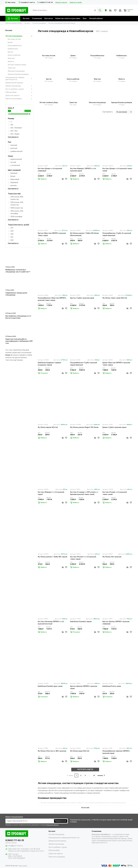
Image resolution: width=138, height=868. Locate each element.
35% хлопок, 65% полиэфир (17, 212)
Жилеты (11, 62)
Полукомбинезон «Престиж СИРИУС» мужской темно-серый (52, 299)
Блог (85, 19)
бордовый (14, 182)
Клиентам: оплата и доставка (68, 19)
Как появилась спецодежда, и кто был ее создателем (18, 317)
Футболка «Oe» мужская (112, 557)
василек (14, 186)
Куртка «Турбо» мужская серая (82, 298)
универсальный (16, 151)
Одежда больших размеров (18, 74)
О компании (37, 19)
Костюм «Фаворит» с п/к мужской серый (51, 493)
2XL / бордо (15, 134)
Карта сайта (23, 866)
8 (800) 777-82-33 (45, 2)
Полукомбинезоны (15, 46)
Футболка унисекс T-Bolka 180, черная (52, 557)
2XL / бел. (14, 131)
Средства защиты (19, 96)
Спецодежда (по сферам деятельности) (19, 79)
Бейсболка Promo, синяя (112, 686)
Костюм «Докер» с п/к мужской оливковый (50, 170)
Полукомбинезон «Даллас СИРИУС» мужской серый (116, 752)
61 (94, 775)
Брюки (10, 42)
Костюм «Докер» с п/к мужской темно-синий (118, 170)
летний (13, 162)
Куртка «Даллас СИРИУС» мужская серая (84, 687)
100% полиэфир (16, 217)
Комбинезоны (13, 49)
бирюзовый (15, 179)
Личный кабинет (96, 19)
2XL (12, 125)
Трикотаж (12, 68)
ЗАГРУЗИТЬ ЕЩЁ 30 (85, 769)
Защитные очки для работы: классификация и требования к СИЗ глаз (19, 341)
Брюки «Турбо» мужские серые (114, 427)
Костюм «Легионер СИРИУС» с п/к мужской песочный (51, 623)
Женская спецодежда (16, 71)
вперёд (101, 775)
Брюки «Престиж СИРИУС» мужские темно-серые (116, 364)
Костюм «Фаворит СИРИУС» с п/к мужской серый (83, 170)
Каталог (13, 19)
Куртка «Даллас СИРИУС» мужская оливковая (116, 623)
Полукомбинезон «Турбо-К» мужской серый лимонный (117, 234)
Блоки (8, 355)
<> (11, 122)
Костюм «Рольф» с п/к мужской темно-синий (115, 493)
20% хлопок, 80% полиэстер (17, 198)
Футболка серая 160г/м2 (80, 751)
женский (14, 145)
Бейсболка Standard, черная (81, 622)
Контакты (49, 19)
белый (13, 176)
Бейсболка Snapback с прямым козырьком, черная (49, 364)
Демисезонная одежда (14, 83)
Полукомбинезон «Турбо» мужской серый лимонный (84, 364)
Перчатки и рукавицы (19, 99)
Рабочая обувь (19, 92)
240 (12, 234)
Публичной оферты (52, 825)
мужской (14, 148)
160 (12, 237)
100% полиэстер (17, 208)
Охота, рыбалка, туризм (19, 89)
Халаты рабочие (14, 55)
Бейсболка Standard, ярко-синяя (50, 686)
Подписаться (61, 821)
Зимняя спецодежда (19, 86)
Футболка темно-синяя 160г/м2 (115, 298)
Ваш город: (11, 2)
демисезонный (16, 159)
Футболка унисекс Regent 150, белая (84, 427)
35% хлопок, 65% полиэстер (17, 204)
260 (12, 240)
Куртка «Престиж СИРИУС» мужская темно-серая (52, 234)
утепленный (15, 165)
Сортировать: (108, 112)
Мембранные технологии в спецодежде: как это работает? (18, 271)
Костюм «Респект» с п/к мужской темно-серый (83, 558)
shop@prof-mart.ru (27, 2)
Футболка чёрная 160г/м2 (48, 427)
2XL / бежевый (16, 128)
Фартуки (11, 58)
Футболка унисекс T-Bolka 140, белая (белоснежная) (84, 234)
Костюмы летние (14, 39)
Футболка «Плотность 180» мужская (52, 751)
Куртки (10, 52)
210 (12, 228)
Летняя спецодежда (19, 36)
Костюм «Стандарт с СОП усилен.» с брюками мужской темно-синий (84, 493)
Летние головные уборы (17, 65)
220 (12, 231)
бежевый (14, 173)
